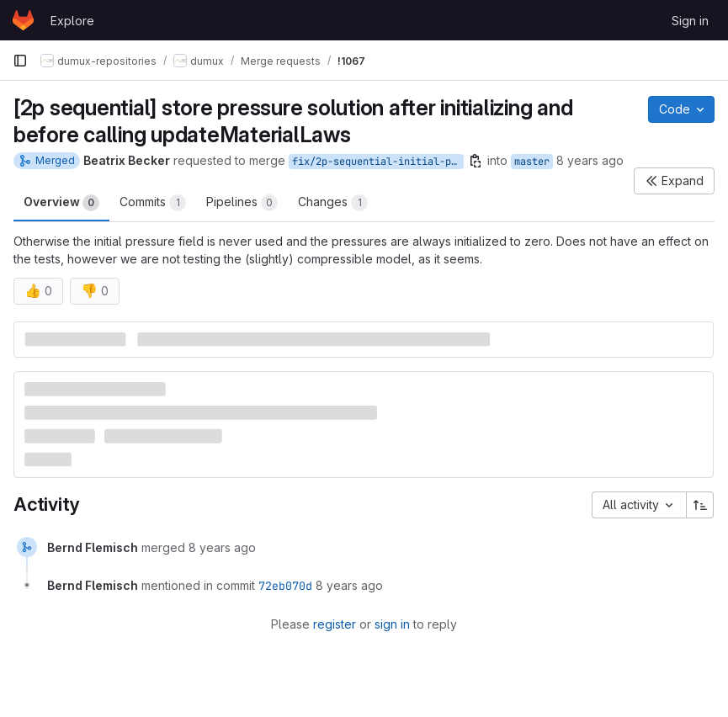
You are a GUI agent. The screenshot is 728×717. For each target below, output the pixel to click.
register (335, 624)
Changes (333, 203)
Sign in (690, 21)
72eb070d (285, 586)
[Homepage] (23, 20)
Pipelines (242, 203)
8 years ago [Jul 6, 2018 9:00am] (590, 160)
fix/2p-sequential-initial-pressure (378, 162)
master (532, 162)
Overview (61, 203)
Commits (153, 203)
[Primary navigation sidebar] (20, 61)
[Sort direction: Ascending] (700, 505)
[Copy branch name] (476, 161)
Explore (72, 21)
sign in (392, 624)
